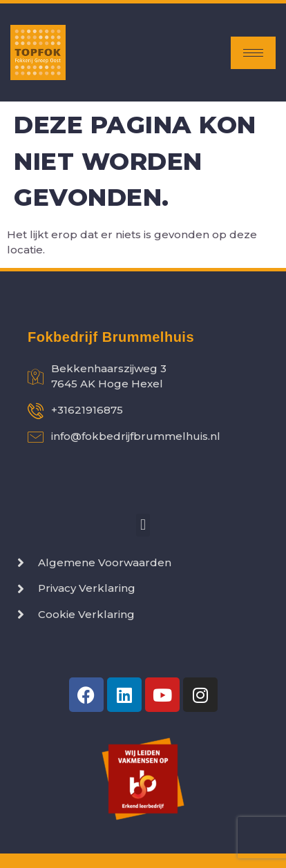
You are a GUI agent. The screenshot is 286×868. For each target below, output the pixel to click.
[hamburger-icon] (253, 53)
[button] (143, 525)
